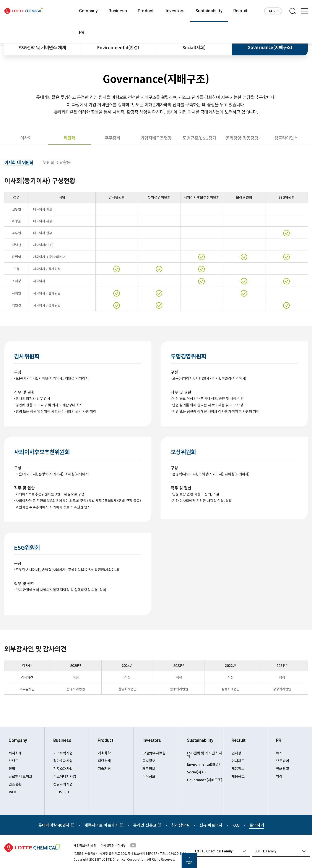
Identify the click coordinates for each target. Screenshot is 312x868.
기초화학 (104, 753)
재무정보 (149, 768)
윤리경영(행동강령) (243, 138)
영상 (279, 776)
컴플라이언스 (286, 138)
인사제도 (238, 761)
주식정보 (149, 776)
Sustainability (209, 11)
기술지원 (104, 768)
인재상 (236, 753)
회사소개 (15, 753)
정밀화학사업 (63, 784)
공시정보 (149, 761)
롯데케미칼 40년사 (56, 825)
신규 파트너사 (211, 825)
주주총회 (113, 138)
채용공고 (238, 776)
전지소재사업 (63, 768)
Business (118, 11)
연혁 (12, 768)
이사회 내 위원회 (19, 163)
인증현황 (15, 784)
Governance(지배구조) (270, 47)
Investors (175, 11)
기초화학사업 (63, 753)
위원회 (69, 138)
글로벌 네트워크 (20, 776)
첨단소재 (104, 761)
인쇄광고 (283, 768)
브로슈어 (283, 761)
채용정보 (238, 768)
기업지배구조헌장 (156, 138)
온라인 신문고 (147, 825)
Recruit (240, 11)
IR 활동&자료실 (154, 753)
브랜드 (14, 761)
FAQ (236, 825)
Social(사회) (194, 47)
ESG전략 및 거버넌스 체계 (42, 47)
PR (82, 32)
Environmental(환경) (118, 47)
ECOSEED (61, 792)
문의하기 (257, 825)
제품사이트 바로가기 (104, 825)
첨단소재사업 (63, 761)
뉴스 (279, 753)
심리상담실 (180, 825)
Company (88, 11)
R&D (12, 792)
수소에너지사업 (65, 776)
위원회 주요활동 (57, 163)
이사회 (26, 138)
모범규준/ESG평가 (199, 138)
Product (146, 11)
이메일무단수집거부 (113, 845)
